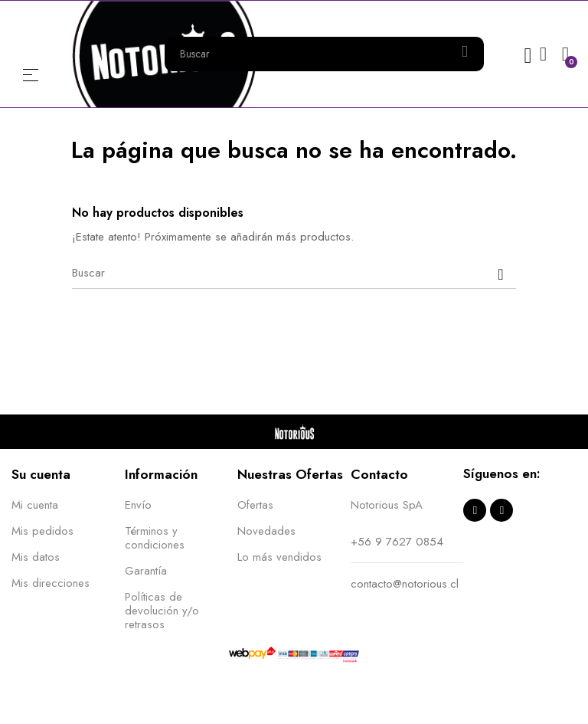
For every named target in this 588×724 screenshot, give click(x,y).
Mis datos (36, 557)
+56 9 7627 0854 (397, 542)
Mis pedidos (42, 531)
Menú (31, 75)
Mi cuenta (35, 505)
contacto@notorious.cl (405, 584)
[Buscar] (294, 274)
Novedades (266, 531)
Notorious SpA (387, 505)
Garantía (146, 571)
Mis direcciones (51, 583)
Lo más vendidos (279, 557)
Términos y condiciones (155, 538)
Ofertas (255, 505)
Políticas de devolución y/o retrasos (162, 611)
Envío (138, 505)
